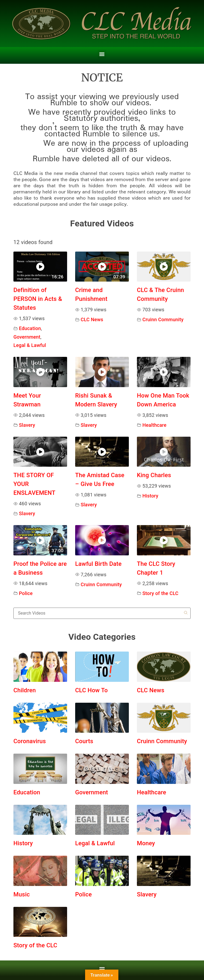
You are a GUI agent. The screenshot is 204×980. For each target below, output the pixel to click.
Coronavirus (30, 741)
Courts (84, 741)
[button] (102, 54)
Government (27, 337)
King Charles (154, 475)
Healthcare (154, 425)
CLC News (92, 319)
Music (22, 894)
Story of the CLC (160, 593)
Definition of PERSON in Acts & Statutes (38, 299)
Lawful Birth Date (98, 564)
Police (26, 593)
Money (146, 843)
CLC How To (92, 690)
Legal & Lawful (30, 345)
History (150, 496)
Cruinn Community (163, 319)
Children (25, 690)
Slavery (27, 425)
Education (30, 328)
